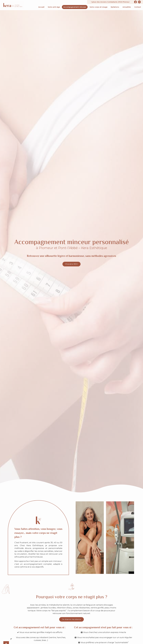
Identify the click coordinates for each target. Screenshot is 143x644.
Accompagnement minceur (75, 7)
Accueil (41, 7)
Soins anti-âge (54, 7)
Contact (138, 7)
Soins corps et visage (98, 7)
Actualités (127, 7)
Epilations (115, 7)
